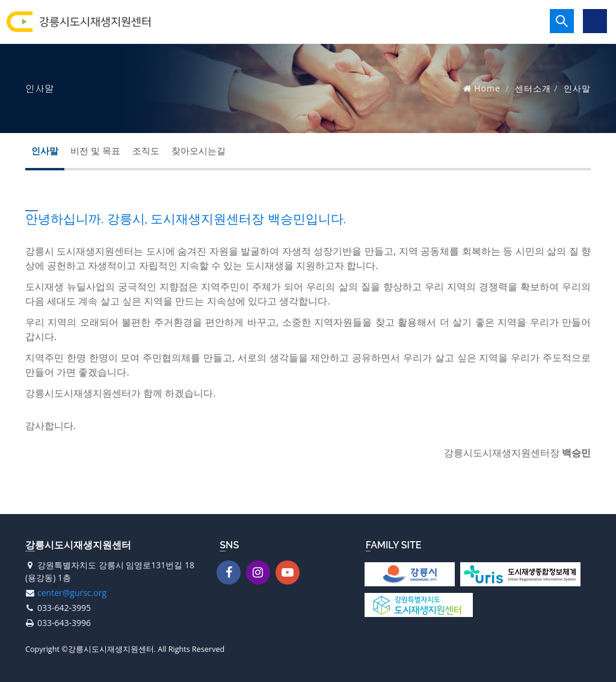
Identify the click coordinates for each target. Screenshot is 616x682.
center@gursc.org (72, 593)
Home (487, 88)
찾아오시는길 (199, 150)
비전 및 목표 (95, 150)
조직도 (146, 150)
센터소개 (533, 88)
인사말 (45, 150)
